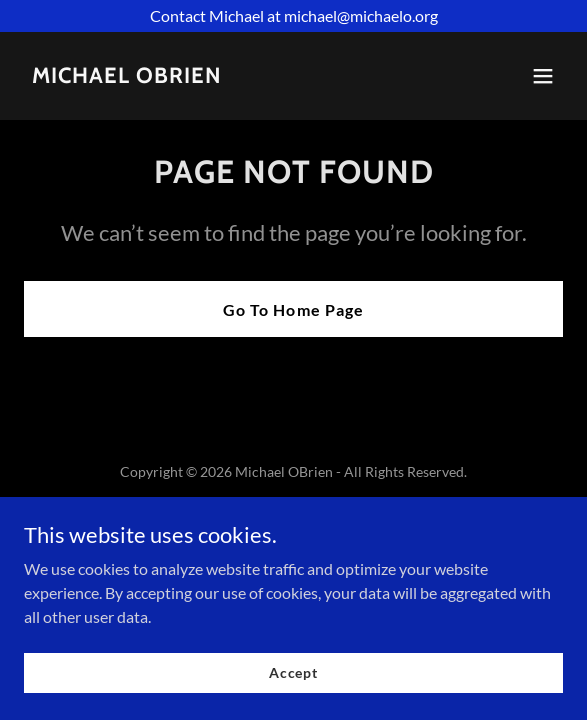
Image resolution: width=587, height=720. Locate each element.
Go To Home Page (293, 309)
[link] (127, 76)
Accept (293, 699)
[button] (543, 76)
